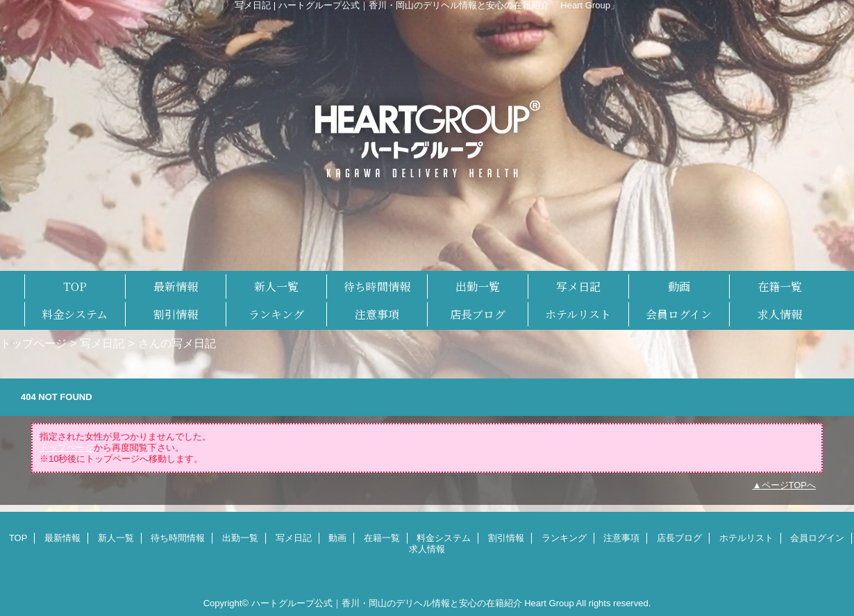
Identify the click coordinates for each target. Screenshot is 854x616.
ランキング (564, 538)
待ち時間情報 (178, 538)
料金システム (444, 538)
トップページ (33, 343)
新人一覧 (116, 538)
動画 (337, 538)
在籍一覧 (382, 538)
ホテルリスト (746, 538)
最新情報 (62, 538)
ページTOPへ (789, 485)
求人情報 (427, 549)
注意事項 (621, 538)
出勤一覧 (240, 538)
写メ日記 (102, 343)
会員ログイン (817, 538)
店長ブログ (679, 538)
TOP (75, 286)
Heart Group (549, 603)
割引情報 (506, 538)
